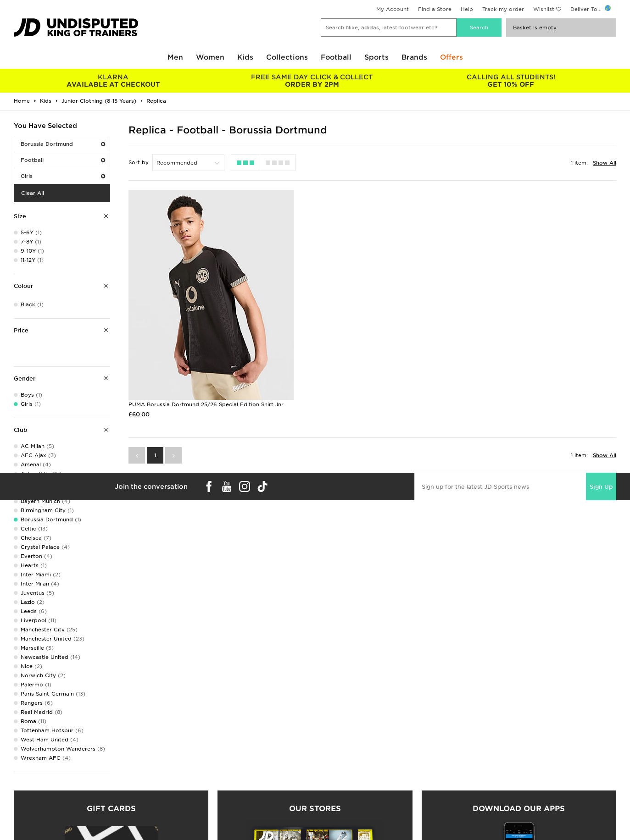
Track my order (503, 9)
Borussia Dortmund (63, 144)
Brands (414, 57)
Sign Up (601, 475)
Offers (452, 57)
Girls (63, 176)
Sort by (139, 162)
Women (210, 57)
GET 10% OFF (511, 81)
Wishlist (544, 9)
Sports (376, 57)
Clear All (33, 193)
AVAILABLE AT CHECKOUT (113, 81)
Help (467, 9)
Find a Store (435, 9)
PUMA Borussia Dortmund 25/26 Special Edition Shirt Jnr (206, 393)
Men (175, 57)
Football (336, 57)
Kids (245, 57)
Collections (287, 57)
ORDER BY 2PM (312, 81)
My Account (393, 9)
